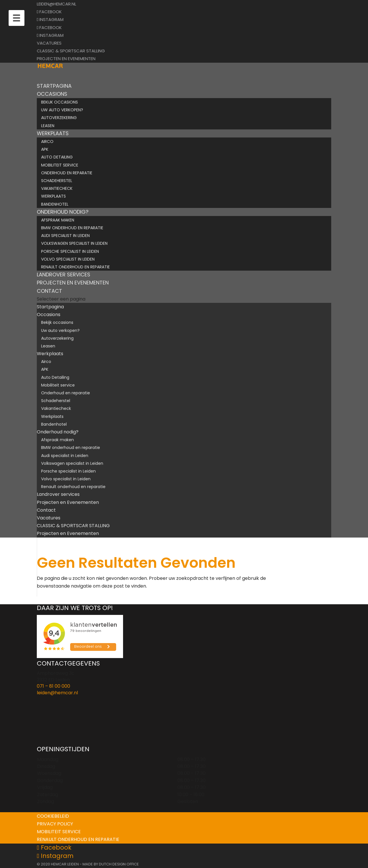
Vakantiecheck (57, 188)
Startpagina (50, 307)
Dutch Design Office (119, 864)
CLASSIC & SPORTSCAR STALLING (71, 51)
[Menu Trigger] (17, 18)
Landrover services (58, 494)
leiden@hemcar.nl (57, 693)
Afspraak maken (58, 220)
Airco (47, 142)
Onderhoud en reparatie (67, 173)
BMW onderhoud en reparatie (72, 228)
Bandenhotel (55, 204)
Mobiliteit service (60, 165)
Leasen (48, 126)
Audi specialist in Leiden (65, 236)
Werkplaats (53, 196)
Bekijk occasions (60, 102)
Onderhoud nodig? (58, 432)
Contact (46, 510)
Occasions (49, 314)
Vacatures (49, 43)
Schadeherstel (57, 181)
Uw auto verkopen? (62, 110)
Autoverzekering (59, 118)
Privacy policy (55, 824)
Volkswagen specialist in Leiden (74, 243)
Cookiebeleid (53, 816)
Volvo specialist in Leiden (68, 259)
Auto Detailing (57, 157)
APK (45, 149)
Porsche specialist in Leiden (70, 251)
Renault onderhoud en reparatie (75, 267)
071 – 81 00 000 (53, 686)
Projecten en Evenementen (66, 59)
